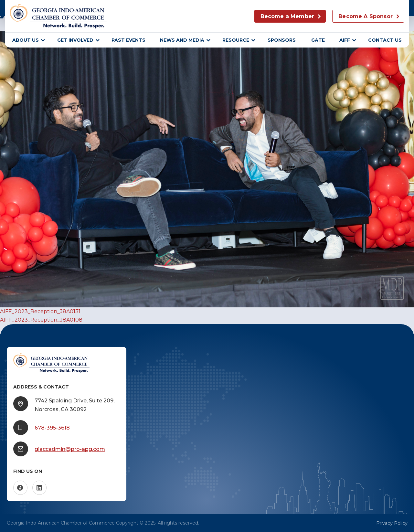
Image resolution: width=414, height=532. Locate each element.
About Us (26, 40)
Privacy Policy (392, 523)
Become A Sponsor (366, 16)
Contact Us (385, 40)
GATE (318, 40)
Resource (236, 40)
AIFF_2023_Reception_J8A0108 (41, 320)
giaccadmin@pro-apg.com (70, 449)
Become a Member (287, 16)
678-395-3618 (52, 428)
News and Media (182, 40)
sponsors (282, 40)
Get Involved (75, 40)
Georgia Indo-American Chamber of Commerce (61, 523)
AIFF (345, 40)
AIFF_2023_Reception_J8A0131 (40, 311)
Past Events (128, 40)
